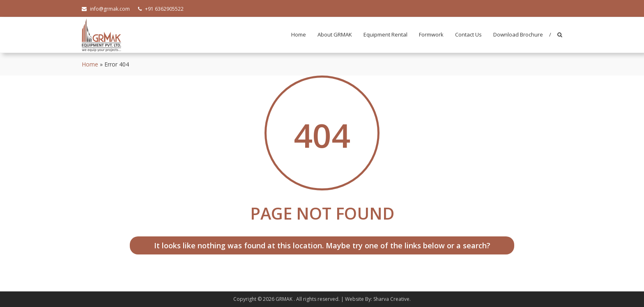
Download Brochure (518, 34)
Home (299, 34)
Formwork (431, 34)
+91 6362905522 (161, 9)
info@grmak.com (106, 9)
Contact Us (468, 34)
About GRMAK (335, 34)
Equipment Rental (385, 34)
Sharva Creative (391, 299)
